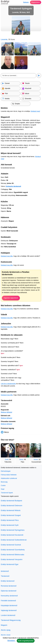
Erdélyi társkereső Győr (10, 525)
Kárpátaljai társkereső (9, 606)
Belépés (26, 2)
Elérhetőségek (6, 471)
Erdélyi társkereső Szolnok (11, 545)
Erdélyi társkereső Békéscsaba (12, 555)
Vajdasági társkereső (9, 610)
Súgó (3, 489)
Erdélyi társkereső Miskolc (11, 510)
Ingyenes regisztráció (11, 298)
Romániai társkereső (9, 586)
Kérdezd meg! (35, 111)
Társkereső (5, 576)
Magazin (4, 625)
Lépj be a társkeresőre (8, 384)
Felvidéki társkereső (8, 601)
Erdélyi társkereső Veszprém (12, 559)
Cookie (3, 485)
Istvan (36, 459)
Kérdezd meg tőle (7, 256)
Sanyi (21, 459)
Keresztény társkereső (9, 596)
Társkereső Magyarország (11, 620)
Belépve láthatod (6, 412)
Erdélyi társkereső (8, 581)
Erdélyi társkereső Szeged (11, 515)
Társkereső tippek (7, 493)
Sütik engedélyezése (26, 641)
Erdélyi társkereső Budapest (11, 501)
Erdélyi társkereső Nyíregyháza (13, 530)
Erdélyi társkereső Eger (10, 564)
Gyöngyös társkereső (13, 186)
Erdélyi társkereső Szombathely (13, 550)
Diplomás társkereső (9, 591)
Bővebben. (11, 641)
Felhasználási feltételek (9, 475)
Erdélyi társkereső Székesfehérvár (14, 540)
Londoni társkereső (8, 615)
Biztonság (4, 482)
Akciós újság (6, 630)
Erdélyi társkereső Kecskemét (12, 535)
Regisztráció (36, 2)
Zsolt (7, 459)
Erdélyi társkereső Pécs (10, 520)
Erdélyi (5, 3)
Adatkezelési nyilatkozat (9, 478)
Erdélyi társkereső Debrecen (12, 506)
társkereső (5, 571)
